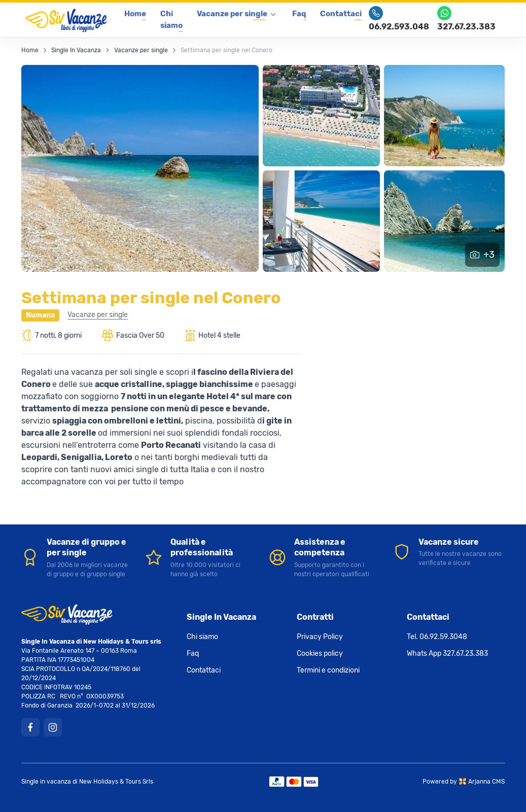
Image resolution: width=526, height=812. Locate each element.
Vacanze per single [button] (232, 14)
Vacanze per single (141, 50)
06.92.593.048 (399, 19)
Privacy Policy (320, 636)
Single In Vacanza (76, 50)
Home (135, 14)
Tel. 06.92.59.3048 (437, 636)
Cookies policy (320, 653)
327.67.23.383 (466, 19)
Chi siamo (171, 20)
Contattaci (341, 14)
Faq (299, 14)
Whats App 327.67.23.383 (447, 653)
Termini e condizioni (328, 670)
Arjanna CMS (486, 781)
